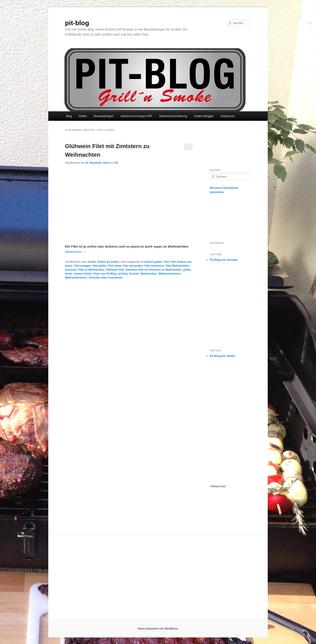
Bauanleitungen (104, 116)
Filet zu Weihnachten (91, 270)
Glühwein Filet (115, 270)
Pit (116, 163)
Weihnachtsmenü (76, 278)
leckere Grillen (83, 274)
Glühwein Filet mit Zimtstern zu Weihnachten (154, 270)
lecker (69, 274)
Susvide (134, 274)
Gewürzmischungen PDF (137, 116)
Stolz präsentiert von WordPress (158, 629)
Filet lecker (115, 266)
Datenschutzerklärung (173, 116)
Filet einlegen (82, 266)
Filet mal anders (133, 266)
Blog (69, 116)
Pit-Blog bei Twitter (223, 356)
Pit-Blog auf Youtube (224, 260)
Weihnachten (149, 274)
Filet (166, 262)
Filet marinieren (154, 266)
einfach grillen (153, 262)
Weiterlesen (76, 252)
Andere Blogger (204, 116)
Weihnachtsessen (170, 274)
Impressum (228, 116)
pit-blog (77, 23)
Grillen (83, 116)
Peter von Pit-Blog (105, 274)
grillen (187, 270)
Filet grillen (99, 266)
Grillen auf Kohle (108, 262)
